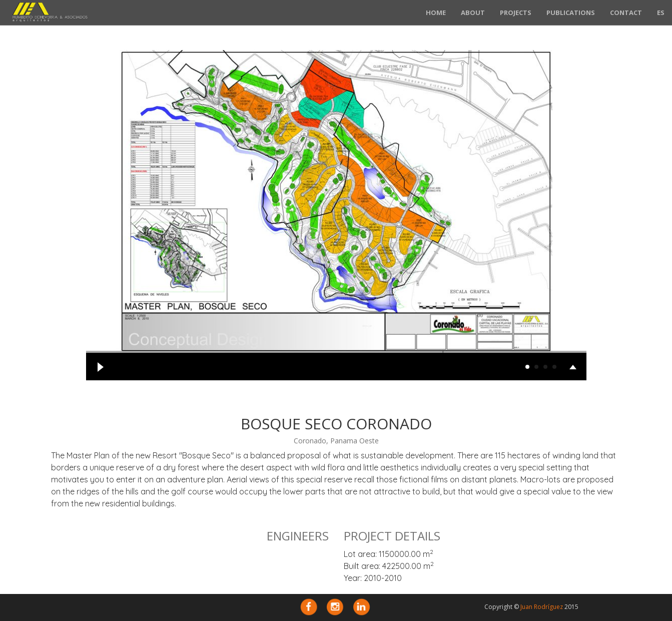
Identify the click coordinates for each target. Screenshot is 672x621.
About (473, 13)
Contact (626, 13)
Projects (516, 13)
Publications (571, 13)
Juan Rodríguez (542, 607)
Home (436, 13)
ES (661, 13)
